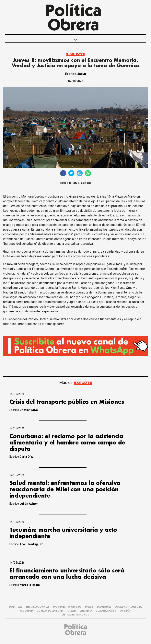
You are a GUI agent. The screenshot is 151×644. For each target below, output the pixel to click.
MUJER (89, 607)
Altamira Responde (75, 615)
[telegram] (80, 174)
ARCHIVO (86, 611)
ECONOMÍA (104, 607)
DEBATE (72, 611)
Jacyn (82, 74)
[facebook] (63, 174)
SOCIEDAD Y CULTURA (128, 607)
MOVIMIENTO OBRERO (67, 607)
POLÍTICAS (75, 54)
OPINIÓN (126, 611)
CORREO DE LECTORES (50, 611)
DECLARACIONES (106, 611)
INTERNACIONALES (38, 607)
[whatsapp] (88, 174)
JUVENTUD (26, 611)
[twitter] (71, 174)
